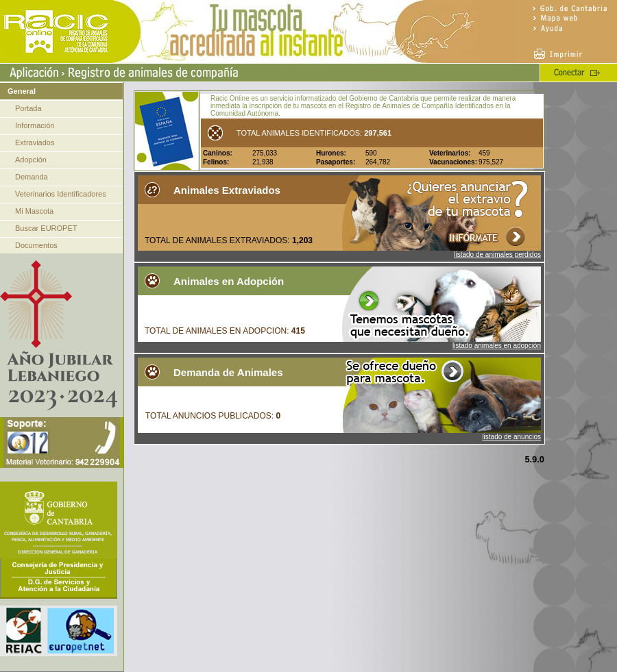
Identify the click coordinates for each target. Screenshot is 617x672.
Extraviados (35, 142)
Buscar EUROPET (46, 228)
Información (35, 125)
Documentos (36, 245)
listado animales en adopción (497, 346)
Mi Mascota (34, 211)
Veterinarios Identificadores (61, 194)
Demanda (32, 177)
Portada (28, 108)
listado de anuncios (511, 437)
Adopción (31, 160)
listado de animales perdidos (497, 254)
